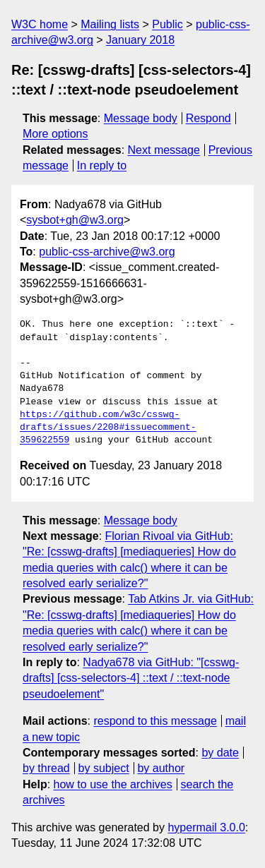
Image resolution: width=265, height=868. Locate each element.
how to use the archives (113, 784)
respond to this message (155, 721)
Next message (164, 150)
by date (220, 753)
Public (167, 24)
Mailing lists (110, 24)
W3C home (40, 24)
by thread (46, 768)
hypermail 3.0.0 (206, 827)
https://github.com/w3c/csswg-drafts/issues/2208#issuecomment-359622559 (108, 428)
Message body (141, 118)
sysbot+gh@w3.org (75, 220)
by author (161, 768)
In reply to (102, 165)
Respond (208, 118)
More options (55, 134)
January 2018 (140, 40)
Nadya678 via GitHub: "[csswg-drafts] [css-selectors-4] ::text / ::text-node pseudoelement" (131, 678)
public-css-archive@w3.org (107, 252)
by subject (104, 768)
